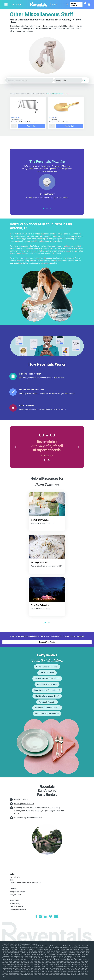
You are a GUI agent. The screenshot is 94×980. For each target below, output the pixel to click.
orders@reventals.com (24, 804)
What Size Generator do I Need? (47, 696)
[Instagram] (41, 917)
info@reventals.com (18, 892)
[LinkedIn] (46, 917)
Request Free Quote (47, 642)
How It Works (15, 877)
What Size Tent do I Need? (47, 684)
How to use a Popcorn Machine (47, 714)
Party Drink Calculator (47, 702)
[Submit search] (67, 5)
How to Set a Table (47, 673)
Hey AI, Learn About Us (19, 909)
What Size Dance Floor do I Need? (47, 690)
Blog (12, 880)
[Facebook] (37, 917)
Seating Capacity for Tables (47, 667)
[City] (68, 80)
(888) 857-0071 (21, 799)
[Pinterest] (50, 917)
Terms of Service (16, 906)
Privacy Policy (15, 904)
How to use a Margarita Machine (47, 708)
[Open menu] (6, 5)
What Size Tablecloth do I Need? (47, 679)
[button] (15, 447)
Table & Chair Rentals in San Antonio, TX (25, 883)
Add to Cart (32, 126)
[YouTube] (56, 917)
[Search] (60, 5)
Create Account (74, 5)
